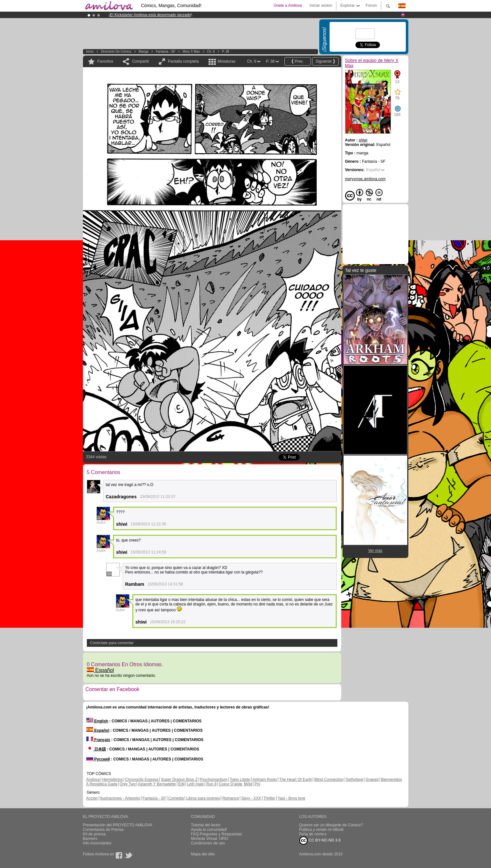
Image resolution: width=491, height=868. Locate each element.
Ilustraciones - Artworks (120, 798)
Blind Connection (329, 780)
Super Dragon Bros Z (179, 780)
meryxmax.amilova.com (365, 179)
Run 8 (211, 784)
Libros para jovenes (203, 798)
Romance (231, 798)
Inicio (90, 52)
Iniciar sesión (321, 5)
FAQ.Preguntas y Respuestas (217, 834)
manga (143, 52)
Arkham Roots (265, 780)
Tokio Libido (240, 780)
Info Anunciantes (97, 843)
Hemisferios (113, 780)
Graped (372, 780)
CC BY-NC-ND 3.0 (320, 841)
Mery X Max (191, 52)
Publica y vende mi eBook (322, 830)
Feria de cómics (313, 834)
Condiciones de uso (208, 843)
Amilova (93, 780)
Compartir (141, 61)
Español (100, 670)
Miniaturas (226, 61)
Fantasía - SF (165, 52)
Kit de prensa (94, 834)
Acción (92, 798)
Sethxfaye (355, 780)
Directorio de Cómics (116, 52)
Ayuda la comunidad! (209, 830)
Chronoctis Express (142, 780)
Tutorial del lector (206, 825)
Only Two (128, 784)
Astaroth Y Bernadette (157, 784)
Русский (98, 759)
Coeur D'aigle (231, 784)
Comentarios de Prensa (103, 830)
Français (98, 740)
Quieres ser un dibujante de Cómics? (331, 825)
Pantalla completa (183, 61)
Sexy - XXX (251, 798)
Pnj (257, 784)
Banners (90, 839)
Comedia (176, 798)
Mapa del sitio (203, 854)
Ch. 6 (211, 52)
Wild (248, 784)
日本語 (96, 749)
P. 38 (226, 52)
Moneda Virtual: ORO (210, 839)
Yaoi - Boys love (292, 798)
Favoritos (105, 61)
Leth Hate (195, 784)
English (97, 721)
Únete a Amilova (288, 5)
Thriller (269, 798)
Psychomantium (214, 780)
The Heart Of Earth (296, 780)
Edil (181, 784)
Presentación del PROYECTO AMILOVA (118, 825)
